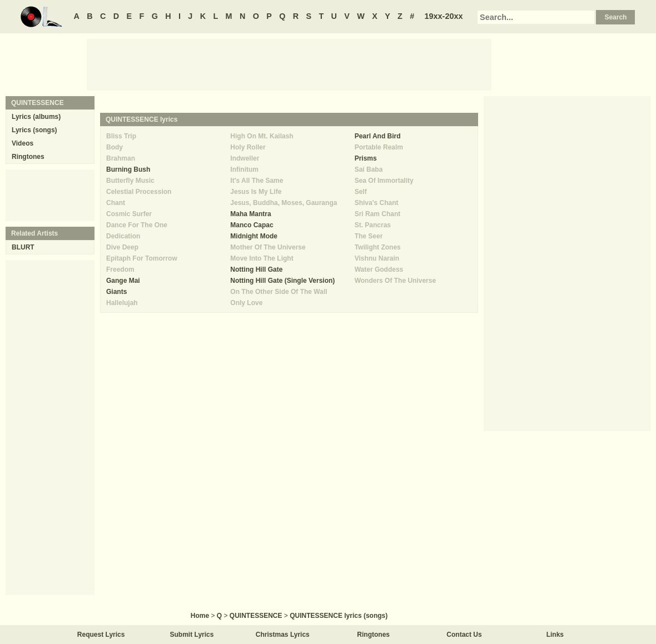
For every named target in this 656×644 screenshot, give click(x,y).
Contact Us (464, 635)
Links (555, 635)
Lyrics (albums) (36, 117)
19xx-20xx (444, 16)
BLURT (23, 247)
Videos (23, 143)
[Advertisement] (289, 64)
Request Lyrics (101, 635)
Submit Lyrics (192, 635)
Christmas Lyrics (283, 635)
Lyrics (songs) (34, 130)
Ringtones (28, 157)
